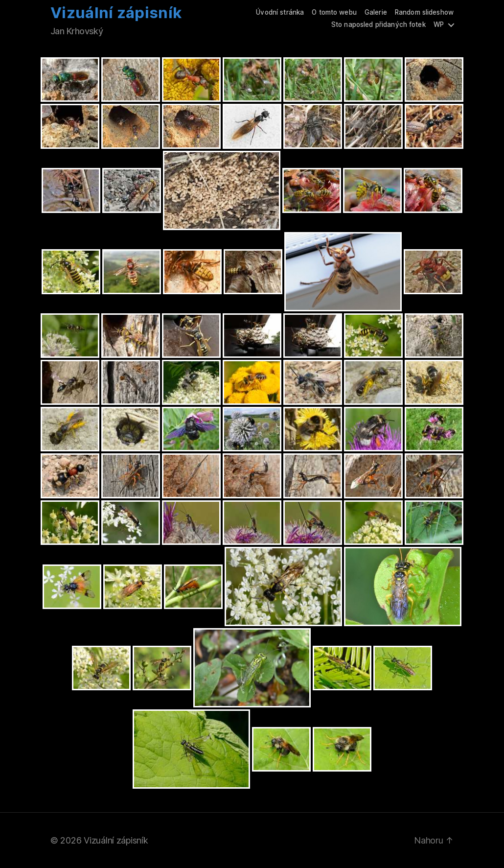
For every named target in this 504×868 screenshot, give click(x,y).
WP (439, 24)
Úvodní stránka (280, 12)
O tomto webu (334, 12)
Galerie (376, 12)
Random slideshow (424, 12)
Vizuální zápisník (116, 13)
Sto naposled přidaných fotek (378, 24)
